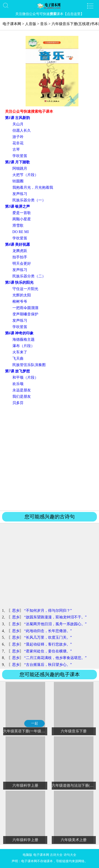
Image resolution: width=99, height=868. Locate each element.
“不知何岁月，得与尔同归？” (48, 611)
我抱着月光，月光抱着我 (33, 188)
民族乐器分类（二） (29, 276)
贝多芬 (18, 403)
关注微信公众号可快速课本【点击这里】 (50, 14)
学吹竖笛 (20, 156)
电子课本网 (12, 24)
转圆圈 (18, 181)
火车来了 (20, 352)
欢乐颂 (18, 384)
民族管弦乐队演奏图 (29, 365)
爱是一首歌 (22, 213)
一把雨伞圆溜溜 (25, 308)
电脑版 (27, 855)
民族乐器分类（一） (29, 200)
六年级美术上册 (74, 840)
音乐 (44, 24)
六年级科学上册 (25, 786)
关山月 (18, 124)
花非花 (18, 143)
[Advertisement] (49, 458)
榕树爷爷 (20, 302)
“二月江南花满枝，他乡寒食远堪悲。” (55, 658)
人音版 (31, 24)
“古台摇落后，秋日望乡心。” (48, 665)
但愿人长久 (22, 131)
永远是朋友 (22, 390)
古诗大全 (56, 855)
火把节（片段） (25, 175)
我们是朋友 (22, 397)
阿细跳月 (20, 169)
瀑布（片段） (23, 346)
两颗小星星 (22, 219)
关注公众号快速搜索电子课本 (29, 112)
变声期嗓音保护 (25, 314)
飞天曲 (18, 359)
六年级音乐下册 (74, 731)
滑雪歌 (18, 226)
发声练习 (20, 194)
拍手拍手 (20, 257)
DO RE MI (21, 232)
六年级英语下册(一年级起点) (27, 731)
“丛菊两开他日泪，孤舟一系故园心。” (55, 624)
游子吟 (18, 137)
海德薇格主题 (23, 340)
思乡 (16, 611)
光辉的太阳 (22, 295)
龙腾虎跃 (20, 251)
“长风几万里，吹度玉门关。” (48, 637)
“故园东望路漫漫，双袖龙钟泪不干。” (55, 617)
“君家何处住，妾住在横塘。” (48, 651)
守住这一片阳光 (25, 289)
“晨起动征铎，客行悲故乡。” (48, 644)
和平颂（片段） (25, 378)
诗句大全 (70, 855)
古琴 (16, 150)
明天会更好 (22, 264)
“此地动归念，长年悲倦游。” (48, 631)
